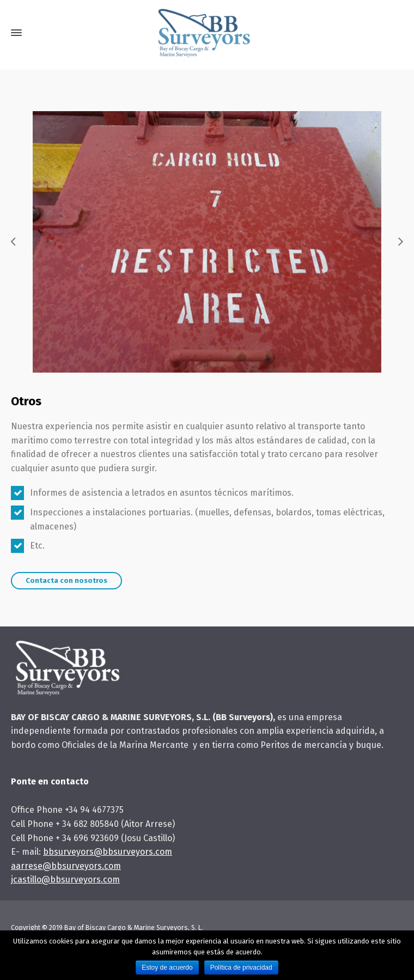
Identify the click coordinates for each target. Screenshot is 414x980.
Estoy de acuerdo (167, 967)
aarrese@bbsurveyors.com (66, 866)
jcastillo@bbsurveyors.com (65, 879)
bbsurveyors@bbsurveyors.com (108, 852)
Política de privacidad (241, 967)
